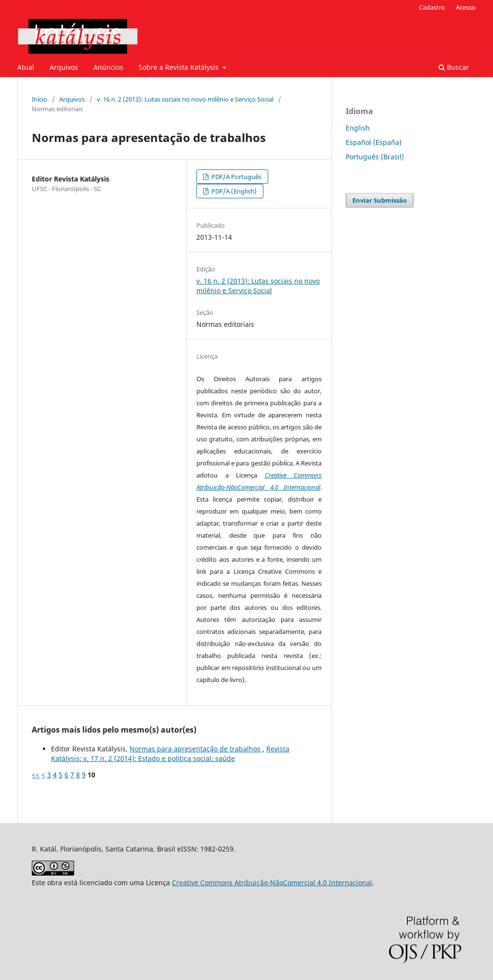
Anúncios (108, 67)
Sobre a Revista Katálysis (180, 67)
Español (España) (374, 142)
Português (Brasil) (375, 157)
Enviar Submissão (380, 200)
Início (39, 99)
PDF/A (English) (233, 191)
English (358, 128)
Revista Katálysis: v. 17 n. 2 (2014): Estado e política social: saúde (170, 754)
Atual (26, 67)
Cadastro (432, 7)
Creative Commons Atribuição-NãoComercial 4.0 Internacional (272, 883)
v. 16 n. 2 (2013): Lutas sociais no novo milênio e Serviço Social (185, 99)
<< (36, 775)
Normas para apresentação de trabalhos (196, 749)
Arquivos (64, 67)
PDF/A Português (236, 177)
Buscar (454, 67)
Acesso (466, 7)
